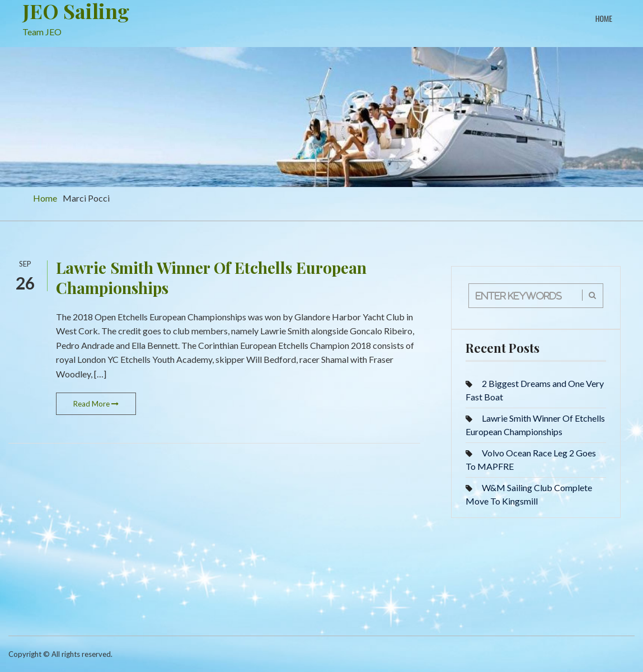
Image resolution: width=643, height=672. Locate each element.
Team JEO (42, 32)
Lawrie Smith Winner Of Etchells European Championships (211, 277)
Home (604, 18)
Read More (96, 404)
